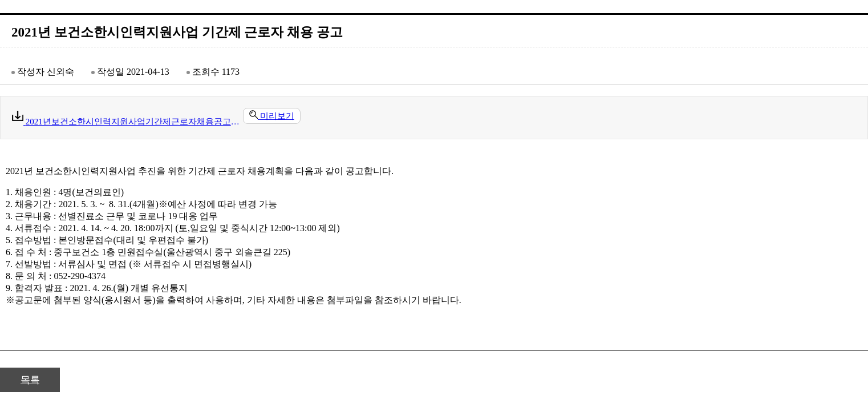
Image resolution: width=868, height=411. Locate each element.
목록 (30, 380)
